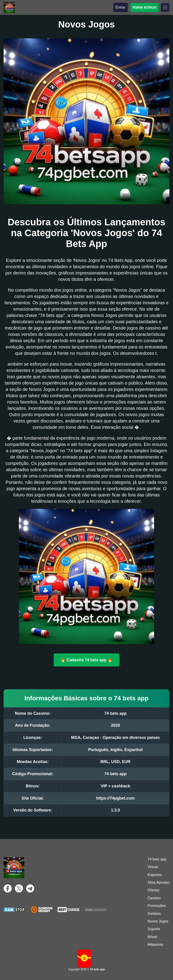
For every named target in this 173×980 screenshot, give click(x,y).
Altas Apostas (158, 882)
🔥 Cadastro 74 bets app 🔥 (86, 660)
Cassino (154, 898)
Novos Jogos (158, 921)
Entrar (121, 7)
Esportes (155, 875)
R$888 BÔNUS (145, 7)
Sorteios (154, 914)
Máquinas (155, 944)
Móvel (152, 937)
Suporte (154, 929)
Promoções (157, 906)
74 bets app (157, 859)
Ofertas (153, 890)
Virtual (153, 867)
